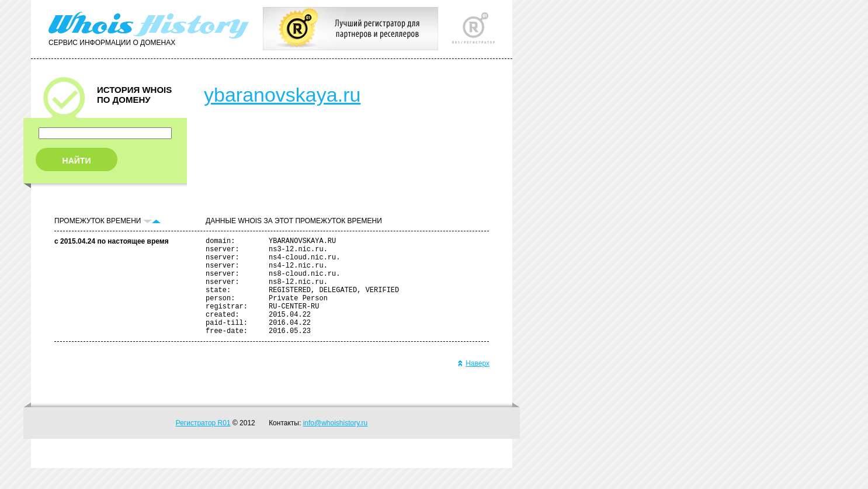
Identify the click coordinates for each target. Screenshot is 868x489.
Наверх (473, 384)
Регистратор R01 (203, 444)
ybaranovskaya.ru (282, 95)
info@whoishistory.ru (336, 444)
